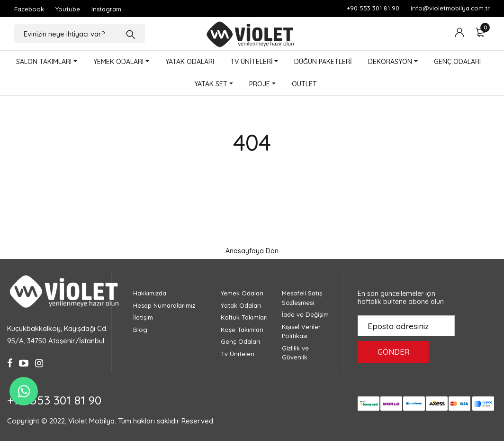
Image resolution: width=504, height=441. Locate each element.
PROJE (260, 84)
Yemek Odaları (242, 293)
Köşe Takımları (242, 330)
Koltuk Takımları (244, 317)
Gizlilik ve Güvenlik (295, 353)
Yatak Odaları (241, 305)
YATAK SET (211, 84)
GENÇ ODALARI (457, 62)
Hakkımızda (150, 293)
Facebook (29, 9)
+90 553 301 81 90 (373, 8)
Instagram (106, 9)
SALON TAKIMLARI (44, 62)
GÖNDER (393, 352)
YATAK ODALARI (190, 62)
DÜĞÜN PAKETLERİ (323, 62)
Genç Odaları (240, 341)
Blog (140, 330)
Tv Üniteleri (238, 354)
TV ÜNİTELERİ (252, 62)
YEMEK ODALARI (118, 62)
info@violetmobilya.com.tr (450, 8)
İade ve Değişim (305, 314)
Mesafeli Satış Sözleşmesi (302, 298)
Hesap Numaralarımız (164, 305)
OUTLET (304, 84)
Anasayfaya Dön (252, 251)
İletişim (143, 317)
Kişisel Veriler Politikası (301, 331)
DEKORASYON (390, 62)
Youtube (68, 9)
